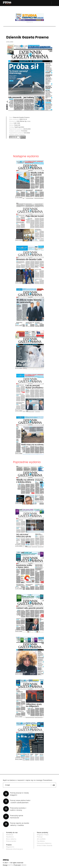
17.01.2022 (24, 131)
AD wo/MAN (41, 839)
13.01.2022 (27, 133)
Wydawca (10, 837)
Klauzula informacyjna (14, 849)
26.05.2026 (27, 129)
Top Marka (41, 841)
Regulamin (10, 847)
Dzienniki (17, 125)
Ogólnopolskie (19, 127)
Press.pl (40, 837)
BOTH (11, 865)
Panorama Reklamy (44, 843)
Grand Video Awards (45, 845)
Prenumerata (11, 841)
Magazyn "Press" (43, 835)
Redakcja (10, 835)
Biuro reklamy (11, 839)
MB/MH (24, 865)
